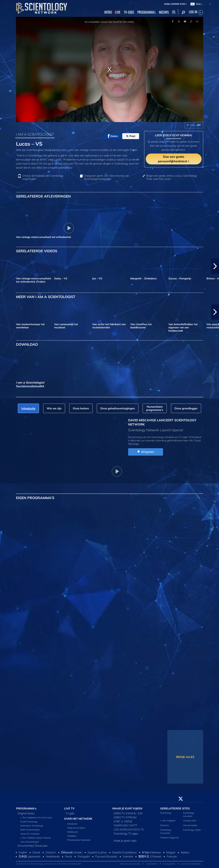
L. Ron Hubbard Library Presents (36, 838)
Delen (113, 136)
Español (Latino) (97, 852)
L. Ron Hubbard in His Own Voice (36, 817)
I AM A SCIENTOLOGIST (35, 134)
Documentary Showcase (32, 846)
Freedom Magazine (169, 838)
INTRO (108, 12)
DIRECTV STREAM (125, 817)
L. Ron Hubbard (168, 821)
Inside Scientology (29, 822)
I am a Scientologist (30, 842)
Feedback (72, 836)
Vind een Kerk (189, 821)
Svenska (128, 856)
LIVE (118, 12)
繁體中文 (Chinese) (150, 856)
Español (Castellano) (125, 852)
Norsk (69, 856)
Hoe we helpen (190, 825)
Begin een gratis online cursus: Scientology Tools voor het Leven (172, 177)
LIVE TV (69, 808)
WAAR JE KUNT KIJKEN (127, 808)
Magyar (171, 852)
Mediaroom (73, 832)
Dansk (36, 852)
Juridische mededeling (191, 864)
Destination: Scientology (32, 826)
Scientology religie (192, 830)
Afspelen (145, 452)
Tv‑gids (70, 813)
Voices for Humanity (30, 834)
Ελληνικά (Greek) (72, 852)
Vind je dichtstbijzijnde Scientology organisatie (43, 177)
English (23, 852)
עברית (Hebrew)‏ (152, 852)
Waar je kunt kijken (76, 828)
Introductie (72, 824)
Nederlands (53, 856)
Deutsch (51, 852)
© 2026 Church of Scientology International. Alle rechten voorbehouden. (49, 864)
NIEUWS (164, 12)
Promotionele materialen (79, 840)
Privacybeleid (169, 864)
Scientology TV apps (126, 833)
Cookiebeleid (151, 864)
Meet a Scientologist (30, 830)
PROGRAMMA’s (147, 12)
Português (84, 856)
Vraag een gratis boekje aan (106, 177)
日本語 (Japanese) (30, 856)
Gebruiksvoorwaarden (130, 864)
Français (172, 856)
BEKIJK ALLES (185, 757)
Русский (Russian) (106, 856)
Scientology (166, 813)
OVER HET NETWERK (78, 819)
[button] (215, 266)
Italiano (185, 852)
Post (131, 136)
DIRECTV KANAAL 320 (128, 813)
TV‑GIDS (129, 12)
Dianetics (165, 825)
